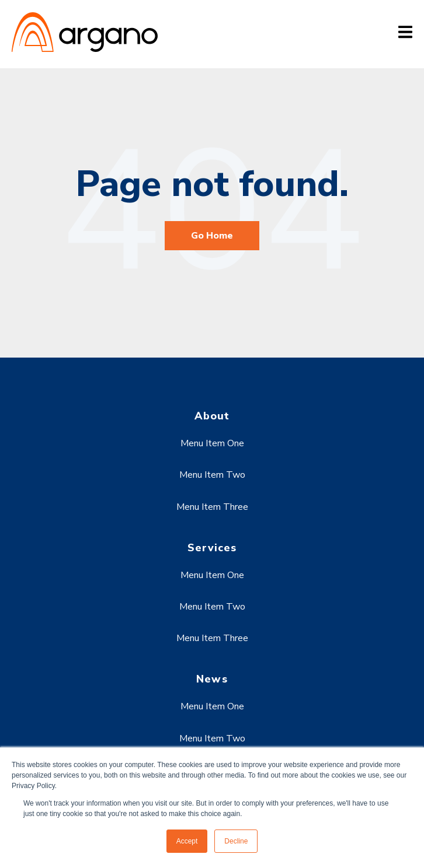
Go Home (212, 236)
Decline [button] (236, 841)
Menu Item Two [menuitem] (212, 475)
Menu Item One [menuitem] (212, 443)
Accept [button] (187, 841)
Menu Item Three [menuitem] (212, 507)
